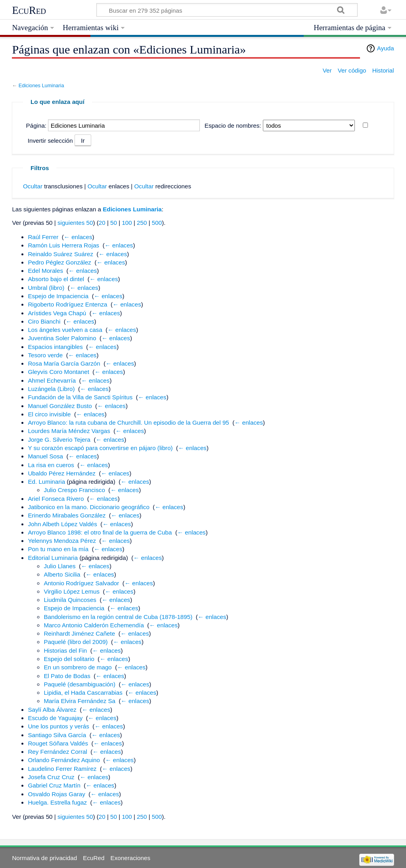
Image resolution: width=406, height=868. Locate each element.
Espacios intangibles (55, 347)
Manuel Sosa (45, 456)
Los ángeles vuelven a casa (65, 330)
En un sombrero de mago (78, 667)
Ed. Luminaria (46, 482)
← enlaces (78, 237)
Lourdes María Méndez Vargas (69, 431)
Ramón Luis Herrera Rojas (63, 245)
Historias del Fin (65, 651)
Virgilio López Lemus (72, 591)
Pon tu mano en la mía (58, 549)
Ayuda (386, 48)
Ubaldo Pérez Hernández (62, 473)
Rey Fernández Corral (57, 752)
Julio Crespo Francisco (74, 490)
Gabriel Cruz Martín (54, 785)
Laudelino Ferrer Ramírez (62, 769)
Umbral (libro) (46, 288)
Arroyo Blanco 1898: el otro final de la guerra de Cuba (100, 532)
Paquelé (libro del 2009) (76, 642)
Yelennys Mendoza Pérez (62, 541)
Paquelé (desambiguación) (79, 684)
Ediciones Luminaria (41, 85)
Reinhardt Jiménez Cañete (79, 633)
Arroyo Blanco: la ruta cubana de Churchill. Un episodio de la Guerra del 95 (128, 423)
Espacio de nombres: (233, 126)
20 (102, 223)
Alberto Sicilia (62, 574)
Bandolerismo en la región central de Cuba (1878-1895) (118, 617)
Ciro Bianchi (44, 321)
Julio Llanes (59, 566)
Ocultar (33, 186)
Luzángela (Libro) (51, 389)
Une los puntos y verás (58, 726)
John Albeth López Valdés (62, 524)
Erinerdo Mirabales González (67, 515)
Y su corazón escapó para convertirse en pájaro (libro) (100, 448)
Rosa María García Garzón (64, 363)
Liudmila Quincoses (70, 600)
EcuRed (29, 10)
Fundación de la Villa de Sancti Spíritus (80, 397)
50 (114, 223)
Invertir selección (50, 141)
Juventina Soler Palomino (62, 338)
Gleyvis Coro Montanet (58, 372)
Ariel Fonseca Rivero (56, 499)
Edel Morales (45, 271)
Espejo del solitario (69, 659)
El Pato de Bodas (67, 676)
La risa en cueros (51, 465)
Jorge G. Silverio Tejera (59, 440)
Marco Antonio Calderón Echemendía (94, 625)
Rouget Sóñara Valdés (58, 743)
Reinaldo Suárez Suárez (60, 254)
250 (142, 223)
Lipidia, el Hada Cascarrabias (83, 693)
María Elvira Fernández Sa (79, 701)
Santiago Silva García (57, 735)
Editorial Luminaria (53, 558)
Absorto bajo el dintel (56, 279)
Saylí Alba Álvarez (52, 710)
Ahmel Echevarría (52, 380)
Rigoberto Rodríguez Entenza (67, 304)
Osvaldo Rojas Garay (56, 794)
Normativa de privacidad (44, 858)
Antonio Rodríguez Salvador (81, 583)
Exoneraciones (130, 858)
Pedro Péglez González (59, 262)
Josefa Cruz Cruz (51, 777)
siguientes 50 (75, 223)
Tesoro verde (45, 355)
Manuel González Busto (60, 406)
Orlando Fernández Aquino (64, 760)
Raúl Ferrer (43, 237)
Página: (36, 126)
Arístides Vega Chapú (57, 313)
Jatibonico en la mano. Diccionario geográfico (88, 507)
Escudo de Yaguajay (55, 718)
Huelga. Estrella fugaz (57, 802)
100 (127, 223)
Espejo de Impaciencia (58, 296)
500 (157, 223)
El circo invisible (49, 414)
